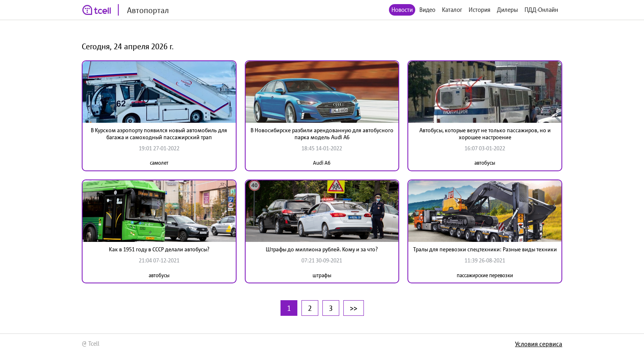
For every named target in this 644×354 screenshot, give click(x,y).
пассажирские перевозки (485, 275)
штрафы (322, 275)
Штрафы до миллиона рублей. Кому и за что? (322, 249)
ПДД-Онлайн (541, 10)
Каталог (452, 10)
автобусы (485, 163)
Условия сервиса (539, 344)
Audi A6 (322, 163)
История (480, 10)
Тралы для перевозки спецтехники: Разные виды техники (485, 249)
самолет (159, 163)
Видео (427, 10)
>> (354, 308)
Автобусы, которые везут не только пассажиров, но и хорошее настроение (485, 134)
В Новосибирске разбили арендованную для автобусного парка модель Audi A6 (322, 134)
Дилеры (507, 10)
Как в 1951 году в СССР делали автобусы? (159, 249)
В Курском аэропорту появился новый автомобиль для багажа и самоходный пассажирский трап (159, 134)
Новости (402, 10)
